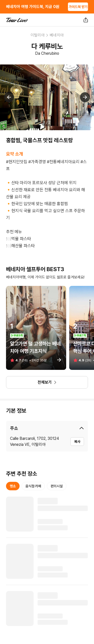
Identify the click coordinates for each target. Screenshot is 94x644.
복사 (77, 442)
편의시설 (57, 486)
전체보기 (47, 382)
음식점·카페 (33, 486)
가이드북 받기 (78, 7)
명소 (13, 486)
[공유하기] (86, 20)
